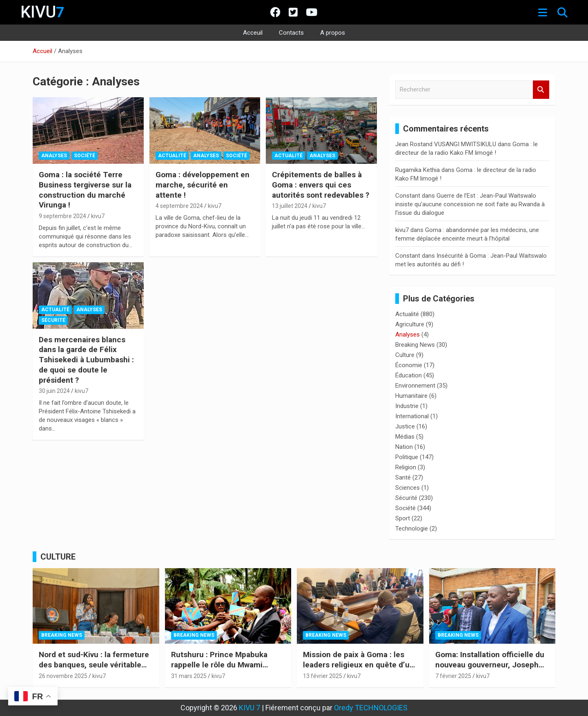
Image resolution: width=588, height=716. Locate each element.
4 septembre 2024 (179, 206)
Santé (403, 477)
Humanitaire (411, 396)
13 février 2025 (323, 676)
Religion (406, 467)
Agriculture (410, 324)
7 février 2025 (453, 676)
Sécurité (53, 320)
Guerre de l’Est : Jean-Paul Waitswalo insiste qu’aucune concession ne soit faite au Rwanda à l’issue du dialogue (470, 204)
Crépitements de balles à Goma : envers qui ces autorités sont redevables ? (321, 185)
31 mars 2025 (189, 676)
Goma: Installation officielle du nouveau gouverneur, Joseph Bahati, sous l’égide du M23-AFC (490, 670)
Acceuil (253, 33)
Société (85, 156)
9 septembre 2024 (62, 216)
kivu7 (98, 216)
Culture (405, 355)
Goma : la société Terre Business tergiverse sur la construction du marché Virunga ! (85, 190)
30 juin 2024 (54, 391)
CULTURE (58, 557)
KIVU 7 (249, 708)
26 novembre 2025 (63, 676)
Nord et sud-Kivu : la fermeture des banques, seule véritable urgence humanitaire (94, 665)
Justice (405, 426)
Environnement (415, 386)
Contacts (291, 33)
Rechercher (541, 90)
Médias (405, 437)
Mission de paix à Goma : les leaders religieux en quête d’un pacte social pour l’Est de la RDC (359, 670)
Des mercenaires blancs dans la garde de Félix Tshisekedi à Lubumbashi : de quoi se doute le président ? (86, 360)
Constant (408, 196)
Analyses (54, 156)
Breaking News (415, 345)
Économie (409, 365)
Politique (407, 457)
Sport (403, 518)
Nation (404, 447)
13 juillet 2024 (290, 206)
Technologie (412, 529)
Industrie (407, 406)
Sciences (408, 488)
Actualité (172, 156)
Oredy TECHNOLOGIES (371, 708)
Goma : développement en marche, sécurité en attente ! (203, 185)
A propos (333, 33)
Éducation (409, 375)
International (412, 416)
